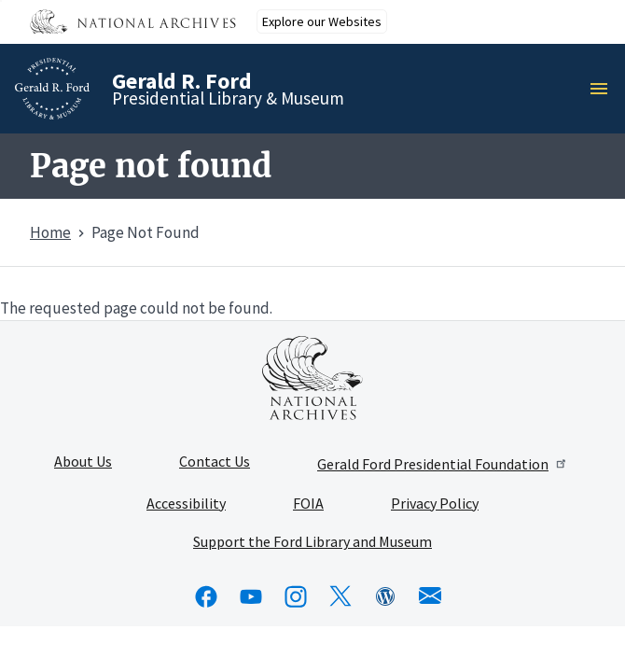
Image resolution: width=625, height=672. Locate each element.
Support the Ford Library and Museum (312, 542)
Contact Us (215, 462)
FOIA (308, 504)
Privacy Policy (435, 504)
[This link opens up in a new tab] (312, 378)
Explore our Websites (322, 21)
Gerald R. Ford (182, 81)
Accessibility (186, 504)
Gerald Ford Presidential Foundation (443, 464)
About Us (83, 462)
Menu (604, 89)
